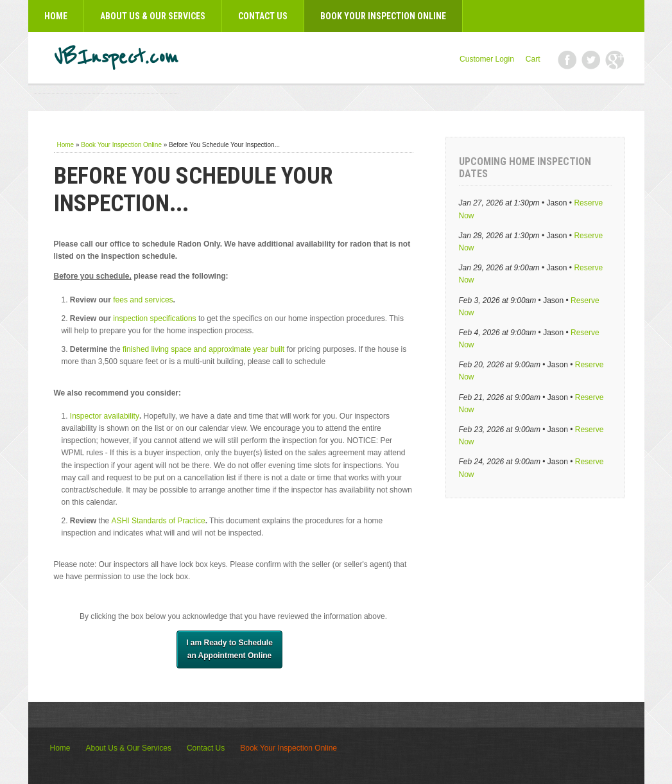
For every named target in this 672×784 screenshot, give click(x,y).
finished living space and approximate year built (203, 349)
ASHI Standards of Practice (159, 521)
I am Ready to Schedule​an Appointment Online (229, 649)
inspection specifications (154, 318)
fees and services (143, 300)
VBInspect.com (116, 58)
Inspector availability (105, 416)
